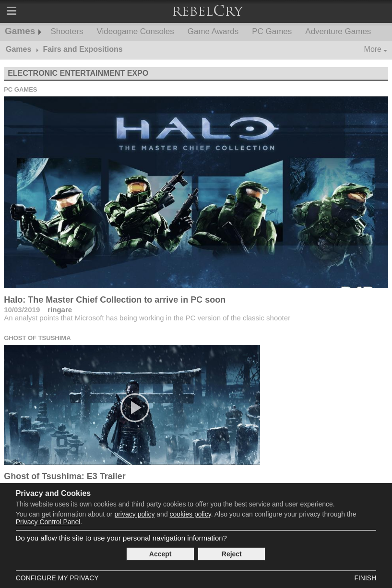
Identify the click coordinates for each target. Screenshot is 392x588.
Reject (232, 554)
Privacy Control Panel (48, 522)
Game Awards (213, 31)
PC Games (272, 31)
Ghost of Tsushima (37, 338)
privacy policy (134, 514)
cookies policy (190, 514)
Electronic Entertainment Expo (78, 73)
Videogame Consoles (135, 31)
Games (20, 31)
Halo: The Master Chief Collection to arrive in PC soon (115, 300)
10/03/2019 (22, 310)
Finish (365, 578)
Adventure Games (338, 31)
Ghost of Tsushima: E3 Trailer (65, 476)
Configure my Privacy (57, 578)
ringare (60, 310)
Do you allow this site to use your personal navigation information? (121, 538)
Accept (160, 554)
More (373, 49)
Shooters (67, 31)
